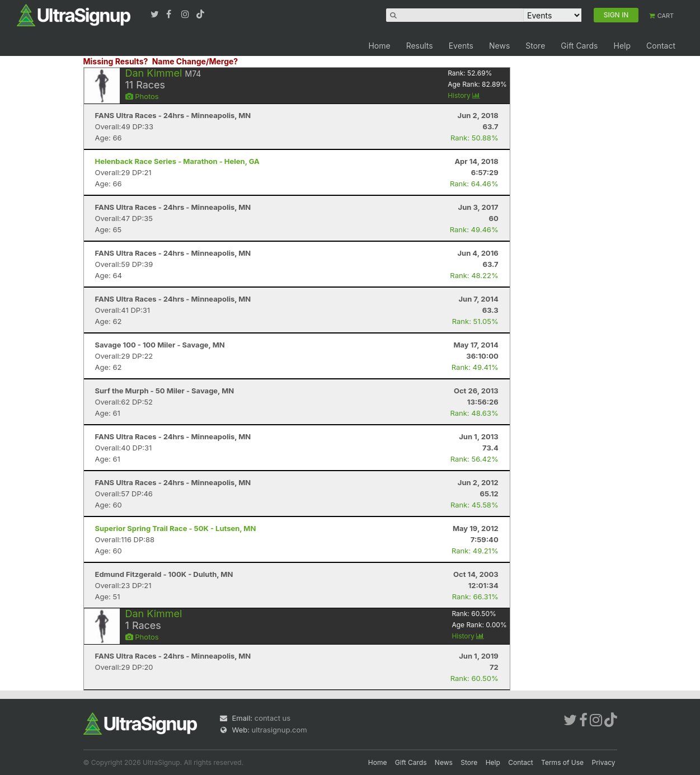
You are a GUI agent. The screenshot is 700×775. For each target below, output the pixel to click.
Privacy (604, 762)
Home (379, 46)
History (464, 95)
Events (461, 46)
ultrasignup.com (279, 730)
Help (622, 46)
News (499, 46)
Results (420, 46)
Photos (142, 96)
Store (535, 46)
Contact (661, 46)
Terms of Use (562, 762)
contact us (273, 718)
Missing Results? (116, 61)
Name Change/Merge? (195, 61)
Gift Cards (579, 46)
